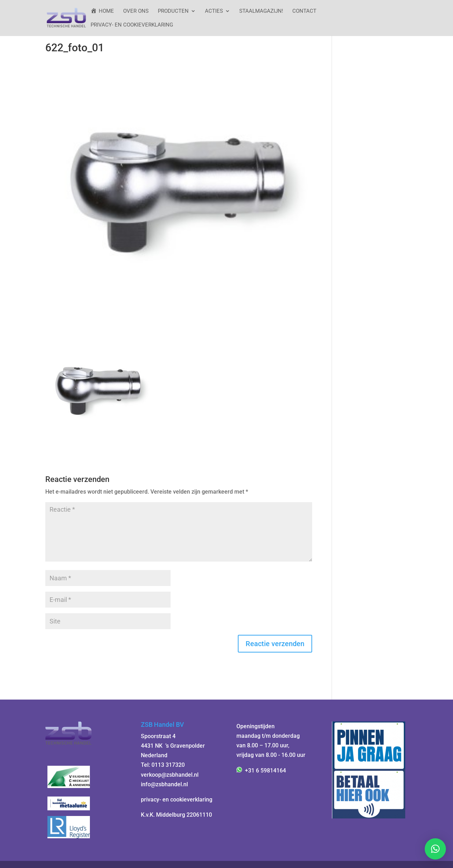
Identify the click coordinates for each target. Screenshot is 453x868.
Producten (173, 11)
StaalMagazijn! (261, 11)
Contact (304, 11)
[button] (435, 849)
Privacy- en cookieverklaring (132, 25)
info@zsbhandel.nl (164, 784)
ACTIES (214, 11)
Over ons (136, 11)
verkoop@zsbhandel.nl (170, 775)
